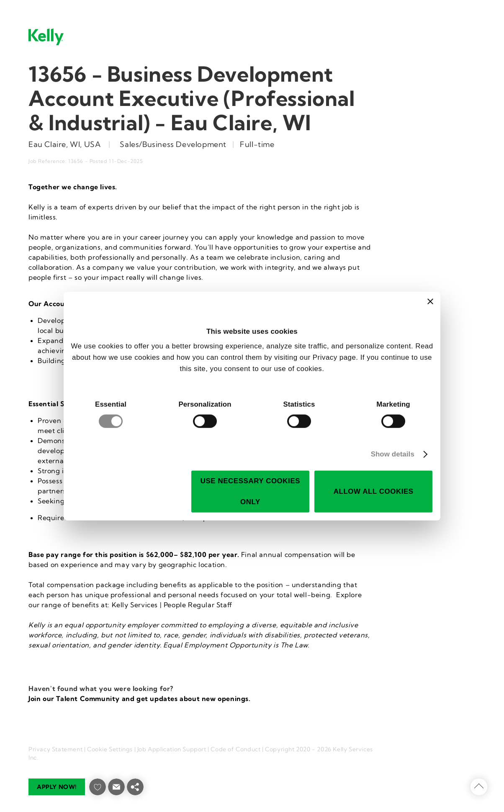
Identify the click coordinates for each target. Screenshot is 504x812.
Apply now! (57, 787)
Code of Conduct (235, 749)
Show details (393, 454)
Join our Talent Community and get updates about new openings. (140, 699)
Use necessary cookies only (250, 491)
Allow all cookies (374, 491)
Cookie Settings (110, 749)
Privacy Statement (55, 749)
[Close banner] (430, 302)
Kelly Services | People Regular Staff (172, 605)
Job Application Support (172, 749)
